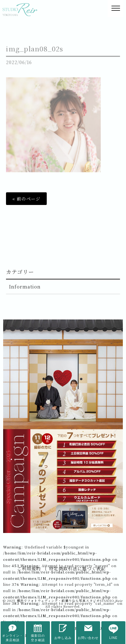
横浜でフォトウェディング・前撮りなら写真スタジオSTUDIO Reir (70, 601)
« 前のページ (26, 199)
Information (25, 287)
